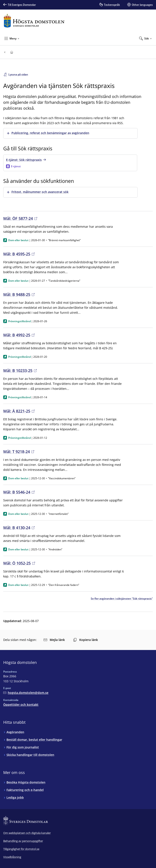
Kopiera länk (86, 640)
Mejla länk (54, 640)
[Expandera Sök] (145, 38)
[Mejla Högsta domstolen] (26, 693)
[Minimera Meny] (12, 38)
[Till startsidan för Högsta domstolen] (34, 21)
